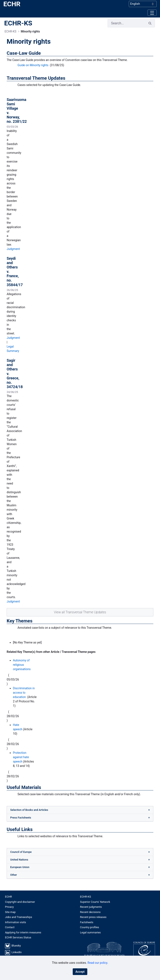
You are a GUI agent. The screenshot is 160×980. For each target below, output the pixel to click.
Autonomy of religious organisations (22, 665)
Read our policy (97, 963)
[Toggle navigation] (152, 13)
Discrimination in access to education (24, 693)
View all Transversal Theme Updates (80, 612)
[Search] (126, 23)
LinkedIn (17, 952)
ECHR (12, 4)
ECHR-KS (18, 23)
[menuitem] (42, 897)
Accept (80, 972)
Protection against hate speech (21, 757)
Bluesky (16, 946)
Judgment (13, 249)
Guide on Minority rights (33, 65)
